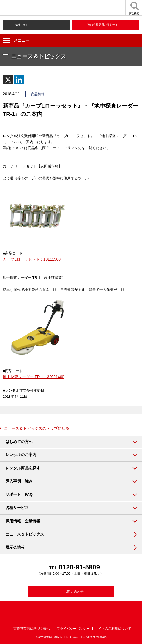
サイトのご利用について (113, 629)
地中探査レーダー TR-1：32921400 (33, 377)
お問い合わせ (74, 592)
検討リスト (21, 25)
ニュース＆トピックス (25, 534)
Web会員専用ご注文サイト (104, 25)
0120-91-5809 (79, 567)
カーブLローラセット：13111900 (32, 259)
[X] (8, 80)
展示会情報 (15, 547)
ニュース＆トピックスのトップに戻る (37, 428)
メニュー (16, 40)
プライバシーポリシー (73, 629)
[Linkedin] (19, 80)
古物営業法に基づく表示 (32, 629)
